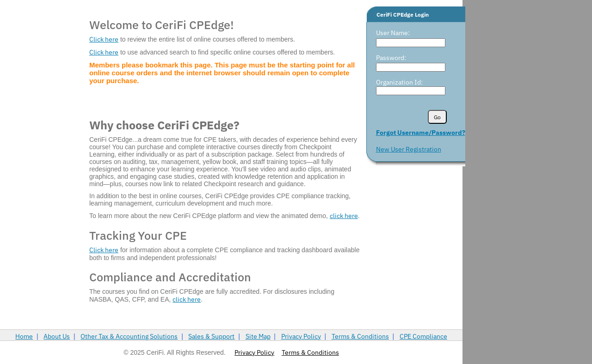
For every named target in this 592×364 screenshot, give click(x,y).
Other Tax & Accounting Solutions (129, 336)
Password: (391, 58)
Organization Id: (399, 82)
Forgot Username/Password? (421, 133)
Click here (104, 39)
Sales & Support (211, 336)
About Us (57, 336)
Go (437, 117)
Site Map (258, 336)
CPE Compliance (423, 336)
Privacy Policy (301, 336)
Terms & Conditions (360, 336)
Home (24, 336)
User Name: (393, 33)
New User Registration (409, 149)
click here (344, 216)
